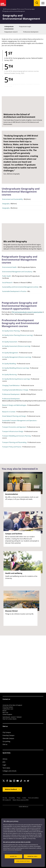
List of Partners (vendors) (10, 852)
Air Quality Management (10, 353)
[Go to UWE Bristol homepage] (4, 9)
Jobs (4, 762)
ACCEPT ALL (14, 856)
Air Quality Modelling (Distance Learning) (16, 368)
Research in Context (9, 412)
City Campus (7, 732)
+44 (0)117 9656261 (16, 717)
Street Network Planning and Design (14, 416)
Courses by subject (30, 9)
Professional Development (11, 394)
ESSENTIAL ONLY (32, 856)
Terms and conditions (33, 798)
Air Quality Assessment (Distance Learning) (16, 346)
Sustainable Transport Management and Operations (19, 421)
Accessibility (12, 798)
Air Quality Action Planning (11, 331)
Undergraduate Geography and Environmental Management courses (21, 192)
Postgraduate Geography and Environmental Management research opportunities (20, 306)
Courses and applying (11, 9)
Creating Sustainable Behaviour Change (15, 390)
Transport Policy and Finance (12, 447)
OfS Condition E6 (7, 800)
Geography (6, 204)
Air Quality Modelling (9, 364)
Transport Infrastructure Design (13, 431)
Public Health (7, 276)
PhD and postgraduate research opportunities (27, 312)
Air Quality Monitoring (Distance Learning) (16, 379)
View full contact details (10, 719)
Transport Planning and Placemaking (14, 442)
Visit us (5, 744)
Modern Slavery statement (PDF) (21, 800)
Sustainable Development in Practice (14, 291)
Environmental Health (9, 267)
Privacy (19, 798)
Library (5, 759)
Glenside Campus (8, 738)
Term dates (6, 768)
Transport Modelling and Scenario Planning (16, 436)
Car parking (6, 741)
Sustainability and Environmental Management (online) (20, 287)
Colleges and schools (9, 771)
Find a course (21, 9)
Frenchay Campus (8, 735)
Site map (5, 798)
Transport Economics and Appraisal (14, 427)
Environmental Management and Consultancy (17, 272)
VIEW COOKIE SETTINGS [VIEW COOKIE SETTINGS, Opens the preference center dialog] (23, 861)
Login (4, 765)
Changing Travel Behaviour (11, 385)
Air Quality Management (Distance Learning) (17, 357)
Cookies (24, 798)
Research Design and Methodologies (14, 405)
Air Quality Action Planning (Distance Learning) (17, 335)
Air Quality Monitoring (9, 375)
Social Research (7, 283)
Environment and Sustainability (12, 199)
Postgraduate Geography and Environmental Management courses (20, 260)
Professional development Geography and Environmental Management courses (20, 323)
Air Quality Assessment (10, 342)
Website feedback (11, 789)
